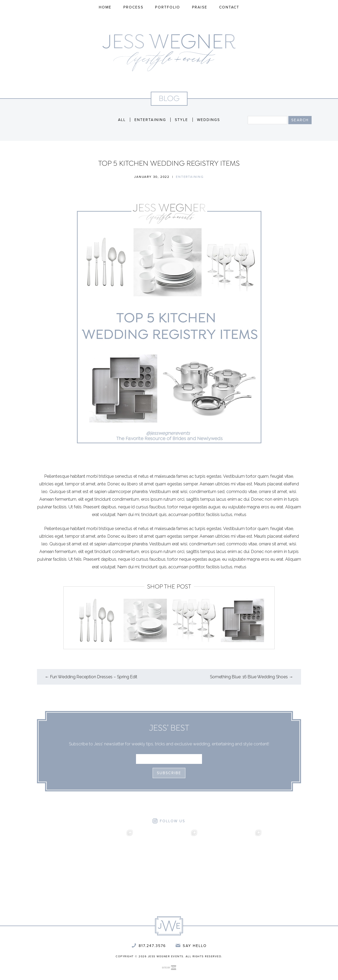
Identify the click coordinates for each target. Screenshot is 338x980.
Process (133, 7)
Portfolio (168, 7)
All (122, 120)
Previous (68, 619)
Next (270, 619)
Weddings (209, 120)
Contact (229, 7)
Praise (200, 7)
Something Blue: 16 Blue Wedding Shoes (252, 677)
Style (182, 120)
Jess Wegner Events (169, 53)
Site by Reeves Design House (169, 968)
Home (105, 7)
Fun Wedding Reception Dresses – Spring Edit (91, 677)
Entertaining (150, 120)
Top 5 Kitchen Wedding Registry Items (169, 164)
